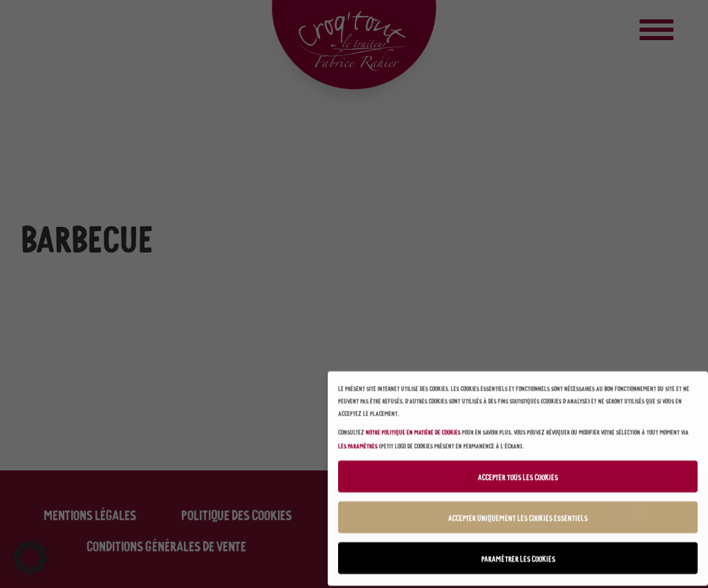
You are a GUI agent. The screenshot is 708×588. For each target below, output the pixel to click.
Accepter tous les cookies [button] (518, 474)
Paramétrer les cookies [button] (518, 555)
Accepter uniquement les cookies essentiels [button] (518, 514)
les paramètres (358, 442)
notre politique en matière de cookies (413, 428)
